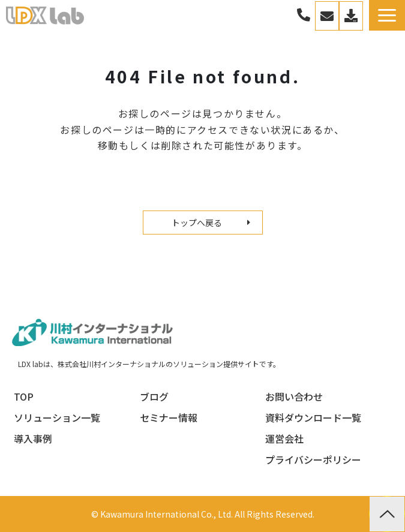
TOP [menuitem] (24, 396)
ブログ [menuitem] (154, 396)
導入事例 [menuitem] (33, 438)
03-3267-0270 (304, 15)
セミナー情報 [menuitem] (169, 417)
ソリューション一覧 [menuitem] (57, 417)
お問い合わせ (327, 16)
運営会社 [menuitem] (284, 438)
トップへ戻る (197, 223)
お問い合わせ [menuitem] (294, 396)
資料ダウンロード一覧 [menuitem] (313, 417)
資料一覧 (351, 16)
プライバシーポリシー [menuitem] (313, 459)
